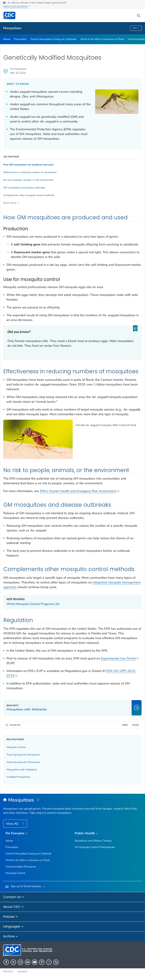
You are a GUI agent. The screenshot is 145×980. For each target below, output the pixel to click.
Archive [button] (11, 937)
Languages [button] (13, 927)
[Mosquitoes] (72, 800)
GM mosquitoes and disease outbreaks (24, 188)
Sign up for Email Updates (26, 886)
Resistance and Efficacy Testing (93, 841)
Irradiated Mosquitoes (18, 777)
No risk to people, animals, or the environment (28, 180)
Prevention (20, 39)
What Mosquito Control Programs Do (33, 604)
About (7, 39)
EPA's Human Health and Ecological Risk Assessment (79, 491)
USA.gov (22, 972)
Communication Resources (21, 867)
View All (13, 824)
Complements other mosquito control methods (29, 195)
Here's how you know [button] (17, 6)
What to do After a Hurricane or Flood (102, 39)
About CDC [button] (14, 907)
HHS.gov (8, 972)
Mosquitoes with (22, 770)
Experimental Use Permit (120, 658)
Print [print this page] (125, 725)
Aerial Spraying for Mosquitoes (23, 762)
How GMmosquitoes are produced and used (28, 165)
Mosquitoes (12, 28)
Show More (10, 203)
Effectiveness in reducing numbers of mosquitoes (30, 172)
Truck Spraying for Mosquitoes (23, 755)
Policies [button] (11, 917)
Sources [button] (15, 725)
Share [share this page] (136, 725)
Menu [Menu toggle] (136, 28)
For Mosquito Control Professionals (95, 847)
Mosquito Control (16, 747)
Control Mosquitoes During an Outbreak (53, 39)
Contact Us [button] (14, 897)
